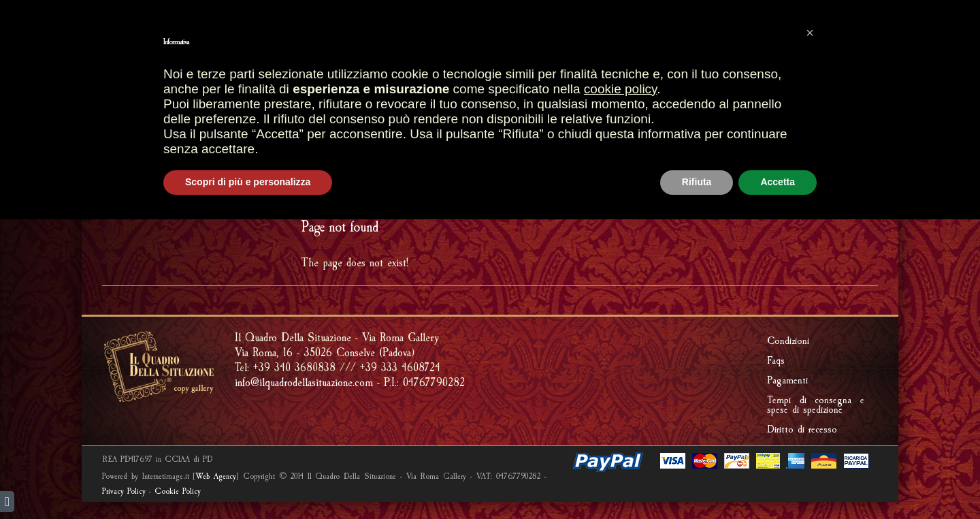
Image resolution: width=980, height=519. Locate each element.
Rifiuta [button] (697, 482)
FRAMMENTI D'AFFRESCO (354, 120)
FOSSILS (446, 120)
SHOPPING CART (436, 38)
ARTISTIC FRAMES (538, 93)
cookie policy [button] (620, 389)
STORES (365, 93)
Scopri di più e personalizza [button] (248, 482)
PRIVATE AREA (819, 38)
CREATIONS (621, 93)
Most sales (340, 38)
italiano (127, 12)
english (104, 12)
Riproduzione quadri (717, 93)
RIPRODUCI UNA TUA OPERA (545, 120)
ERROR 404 (851, 183)
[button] (810, 332)
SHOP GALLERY (441, 92)
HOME (316, 93)
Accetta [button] (778, 482)
